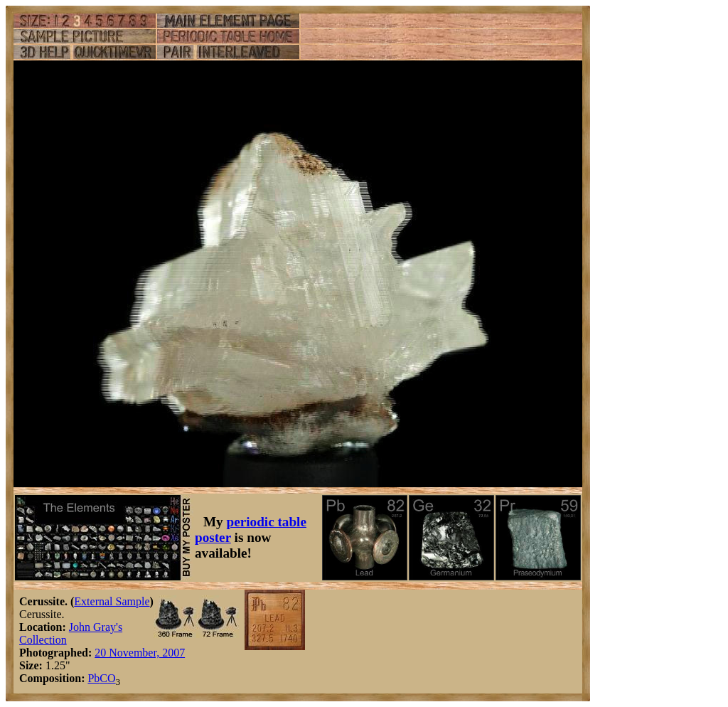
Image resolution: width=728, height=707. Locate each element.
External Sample (112, 601)
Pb (93, 678)
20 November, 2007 (140, 653)
